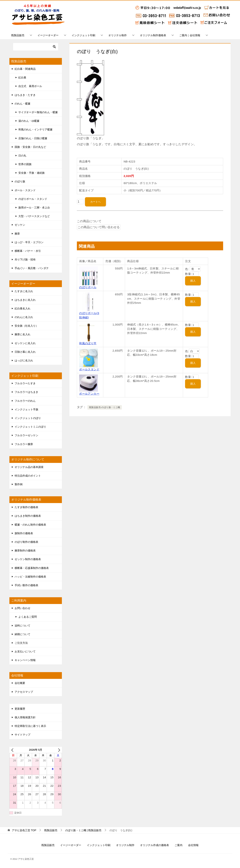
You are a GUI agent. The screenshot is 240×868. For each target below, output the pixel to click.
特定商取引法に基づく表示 (30, 726)
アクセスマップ (24, 692)
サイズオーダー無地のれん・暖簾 (38, 112)
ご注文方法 (21, 643)
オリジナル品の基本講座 (29, 467)
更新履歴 (20, 709)
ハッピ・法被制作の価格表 (30, 577)
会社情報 (193, 845)
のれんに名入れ (24, 317)
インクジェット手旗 (26, 409)
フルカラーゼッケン (26, 435)
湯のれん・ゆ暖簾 (29, 121)
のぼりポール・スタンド (33, 199)
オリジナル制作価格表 (153, 35)
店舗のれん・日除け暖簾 (33, 138)
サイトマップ (22, 735)
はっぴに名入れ (24, 360)
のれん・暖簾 (22, 104)
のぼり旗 (20, 181)
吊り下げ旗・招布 (25, 259)
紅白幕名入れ (22, 308)
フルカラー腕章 (24, 444)
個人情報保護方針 (25, 717)
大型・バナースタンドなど (34, 216)
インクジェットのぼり (28, 418)
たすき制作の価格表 (26, 507)
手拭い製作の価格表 (26, 585)
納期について (22, 634)
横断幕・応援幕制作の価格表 (32, 568)
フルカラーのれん (25, 401)
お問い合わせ (22, 608)
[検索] (36, 47)
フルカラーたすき (25, 383)
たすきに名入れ (24, 291)
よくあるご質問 (28, 617)
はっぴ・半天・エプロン (29, 242)
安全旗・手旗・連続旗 (31, 173)
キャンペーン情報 (25, 660)
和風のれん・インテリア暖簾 (35, 129)
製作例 (19, 484)
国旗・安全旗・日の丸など (30, 147)
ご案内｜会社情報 (190, 35)
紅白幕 (22, 77)
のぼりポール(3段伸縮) (89, 313)
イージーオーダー (48, 35)
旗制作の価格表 (24, 533)
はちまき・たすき (25, 95)
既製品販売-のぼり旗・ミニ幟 (105, 407)
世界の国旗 (25, 164)
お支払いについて (25, 651)
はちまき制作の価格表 (28, 516)
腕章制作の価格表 (25, 551)
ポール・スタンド (25, 190)
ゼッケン (20, 225)
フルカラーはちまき (26, 392)
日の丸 (22, 156)
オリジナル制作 (118, 35)
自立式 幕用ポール (30, 86)
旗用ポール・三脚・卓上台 (34, 208)
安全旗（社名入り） (26, 326)
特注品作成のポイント (28, 476)
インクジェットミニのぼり (30, 427)
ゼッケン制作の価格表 (28, 559)
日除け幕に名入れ (25, 352)
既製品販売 (18, 35)
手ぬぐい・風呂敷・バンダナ (32, 268)
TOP (24, 830)
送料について (22, 626)
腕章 (17, 234)
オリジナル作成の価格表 (154, 845)
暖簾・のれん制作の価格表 (30, 525)
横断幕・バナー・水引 (28, 251)
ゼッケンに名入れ (25, 343)
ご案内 (178, 845)
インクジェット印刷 (83, 35)
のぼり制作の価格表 (26, 542)
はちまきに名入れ (25, 300)
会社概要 (20, 683)
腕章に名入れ (22, 334)
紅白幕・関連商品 (25, 69)
